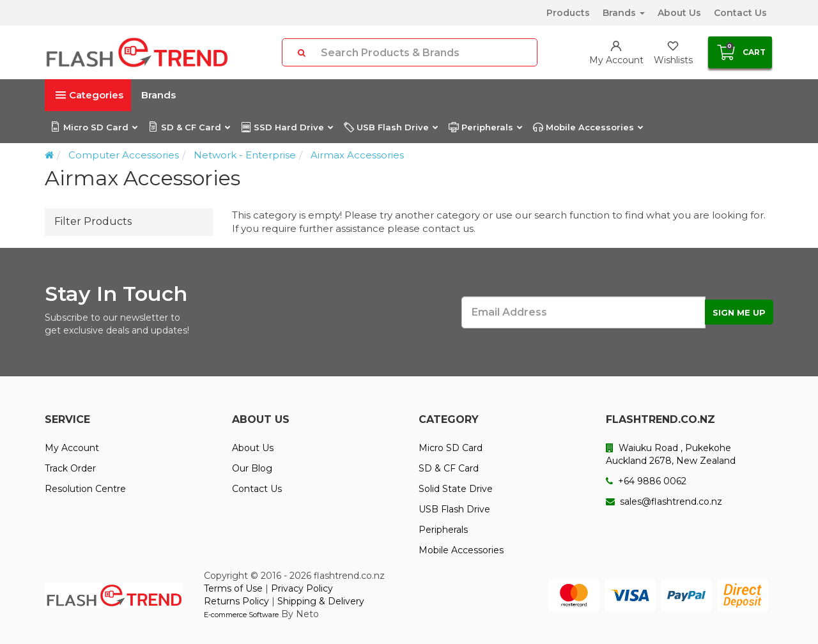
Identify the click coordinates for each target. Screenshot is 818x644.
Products (568, 13)
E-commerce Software (241, 615)
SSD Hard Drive (287, 127)
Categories (89, 95)
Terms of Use (233, 588)
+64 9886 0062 (646, 481)
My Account (72, 448)
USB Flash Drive (390, 127)
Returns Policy (236, 601)
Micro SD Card (94, 127)
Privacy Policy (302, 588)
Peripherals (485, 127)
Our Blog (252, 468)
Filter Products (93, 221)
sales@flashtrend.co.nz (664, 502)
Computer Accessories (124, 155)
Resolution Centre (85, 489)
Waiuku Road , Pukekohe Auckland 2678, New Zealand (671, 454)
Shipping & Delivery (321, 601)
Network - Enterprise (245, 155)
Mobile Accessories (588, 127)
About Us (679, 13)
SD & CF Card (189, 127)
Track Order (70, 468)
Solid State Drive (456, 489)
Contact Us (740, 13)
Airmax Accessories (357, 155)
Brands (624, 13)
